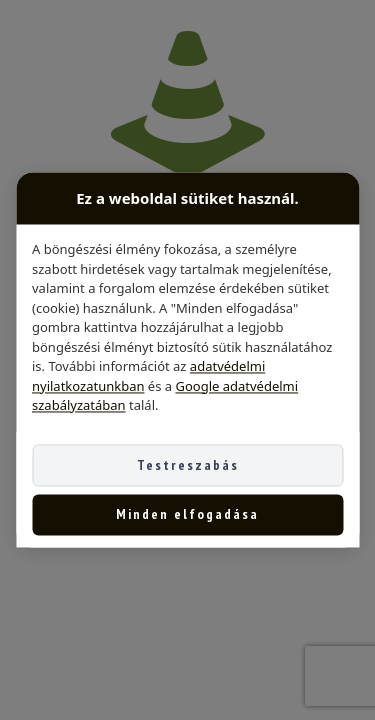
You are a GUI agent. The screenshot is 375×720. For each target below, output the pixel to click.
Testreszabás (188, 465)
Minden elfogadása (187, 515)
